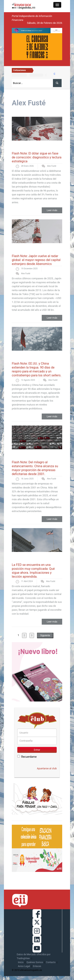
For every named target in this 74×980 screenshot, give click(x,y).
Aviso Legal (24, 966)
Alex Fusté (52, 166)
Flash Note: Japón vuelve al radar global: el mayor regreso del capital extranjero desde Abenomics (36, 260)
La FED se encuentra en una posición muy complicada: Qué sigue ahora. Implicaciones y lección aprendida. (33, 571)
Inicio (21, 962)
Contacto (51, 962)
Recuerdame (27, 757)
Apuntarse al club (47, 768)
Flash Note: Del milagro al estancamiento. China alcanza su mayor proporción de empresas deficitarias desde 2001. (35, 468)
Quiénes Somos (35, 962)
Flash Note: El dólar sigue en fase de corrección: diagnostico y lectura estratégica (37, 157)
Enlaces (37, 966)
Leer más (52, 210)
